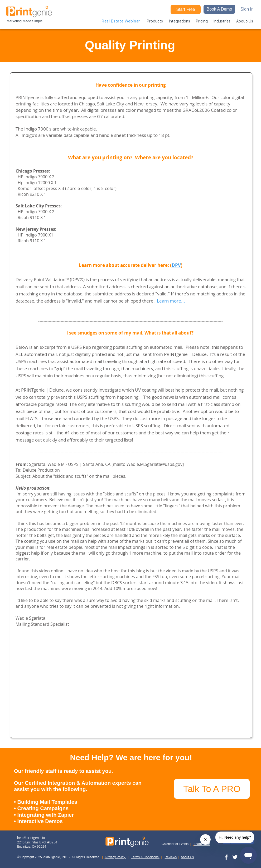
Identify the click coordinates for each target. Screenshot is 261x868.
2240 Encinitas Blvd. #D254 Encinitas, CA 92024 (37, 844)
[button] (219, 9)
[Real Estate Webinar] (121, 21)
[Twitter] (235, 857)
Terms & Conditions (145, 857)
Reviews (171, 857)
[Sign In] (247, 9)
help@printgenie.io (31, 838)
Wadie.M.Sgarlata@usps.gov (154, 464)
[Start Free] (186, 10)
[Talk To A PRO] (212, 789)
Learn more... (171, 301)
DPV (176, 265)
